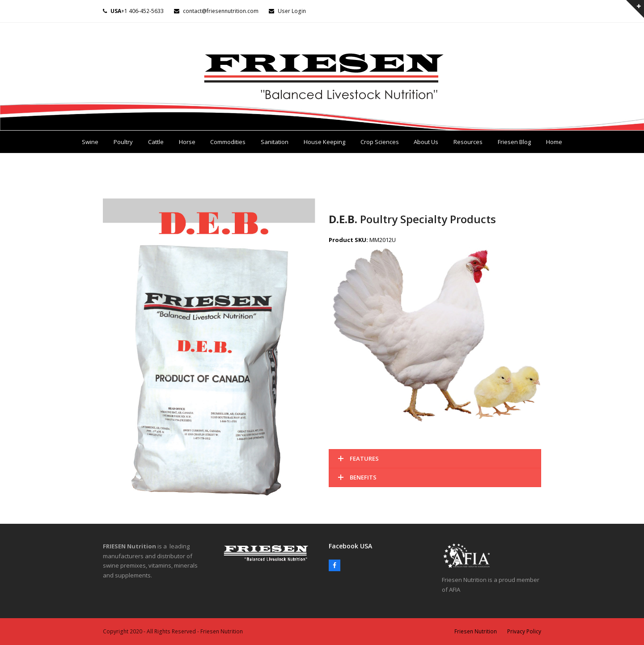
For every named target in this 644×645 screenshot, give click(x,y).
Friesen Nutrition (476, 631)
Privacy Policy (524, 631)
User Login (292, 11)
